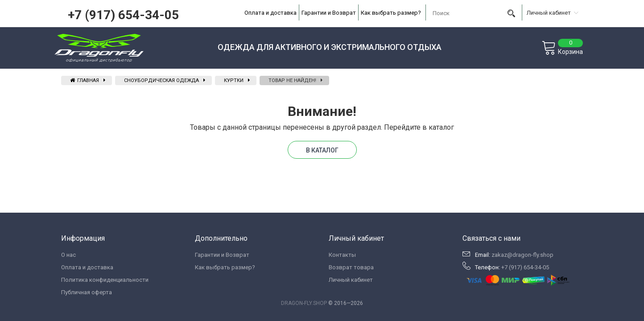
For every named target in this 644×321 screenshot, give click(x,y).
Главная (85, 80)
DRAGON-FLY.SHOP (304, 303)
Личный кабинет (351, 280)
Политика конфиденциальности (105, 280)
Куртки (234, 80)
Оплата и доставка (270, 13)
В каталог (322, 150)
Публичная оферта (87, 292)
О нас (68, 255)
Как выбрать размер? (391, 13)
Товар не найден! (292, 80)
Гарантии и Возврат (329, 13)
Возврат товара (351, 267)
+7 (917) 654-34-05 (123, 15)
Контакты (342, 255)
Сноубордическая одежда (161, 80)
